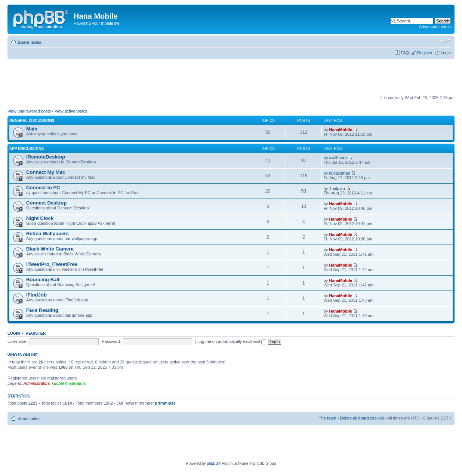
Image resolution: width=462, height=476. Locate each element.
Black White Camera (50, 249)
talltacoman (339, 173)
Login (446, 53)
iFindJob (36, 295)
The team (327, 418)
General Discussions (32, 121)
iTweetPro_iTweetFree (52, 264)
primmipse (166, 403)
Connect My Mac (46, 172)
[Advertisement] (144, 77)
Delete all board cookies (362, 418)
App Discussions (27, 149)
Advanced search (435, 27)
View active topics (71, 111)
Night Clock (40, 218)
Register (425, 53)
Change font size (445, 41)
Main (32, 129)
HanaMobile (341, 130)
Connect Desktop (46, 203)
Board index (30, 42)
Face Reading (42, 310)
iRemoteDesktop (46, 157)
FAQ (405, 53)
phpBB (212, 463)
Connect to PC (43, 188)
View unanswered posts (29, 111)
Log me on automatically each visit (232, 341)
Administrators (37, 383)
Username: (18, 341)
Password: (111, 341)
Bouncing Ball (43, 280)
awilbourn (338, 158)
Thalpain (337, 188)
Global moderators (69, 383)
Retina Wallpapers (47, 234)
